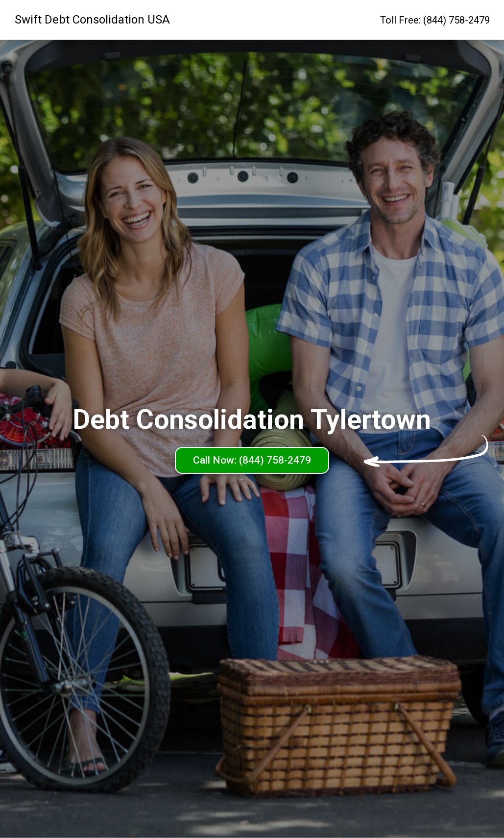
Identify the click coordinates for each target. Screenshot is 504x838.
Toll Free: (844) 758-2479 (435, 20)
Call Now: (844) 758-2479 (252, 460)
